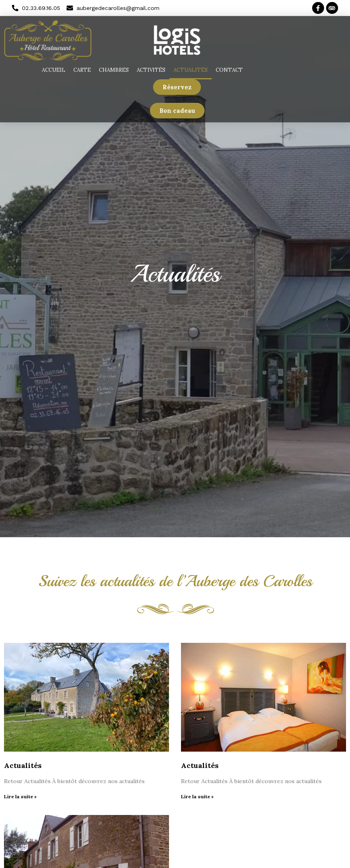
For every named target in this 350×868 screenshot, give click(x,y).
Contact (229, 70)
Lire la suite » (20, 796)
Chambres (114, 70)
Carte (82, 70)
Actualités (191, 70)
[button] (177, 87)
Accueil (54, 70)
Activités (151, 70)
